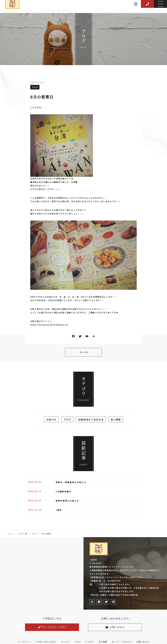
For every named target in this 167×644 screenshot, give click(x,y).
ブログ (35, 87)
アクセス (90, 642)
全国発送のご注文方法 (91, 419)
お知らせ (51, 419)
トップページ (24, 642)
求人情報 (116, 419)
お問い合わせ (115, 627)
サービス (65, 642)
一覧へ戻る (83, 352)
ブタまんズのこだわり (46, 642)
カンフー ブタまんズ (122, 642)
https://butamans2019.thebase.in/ (49, 325)
